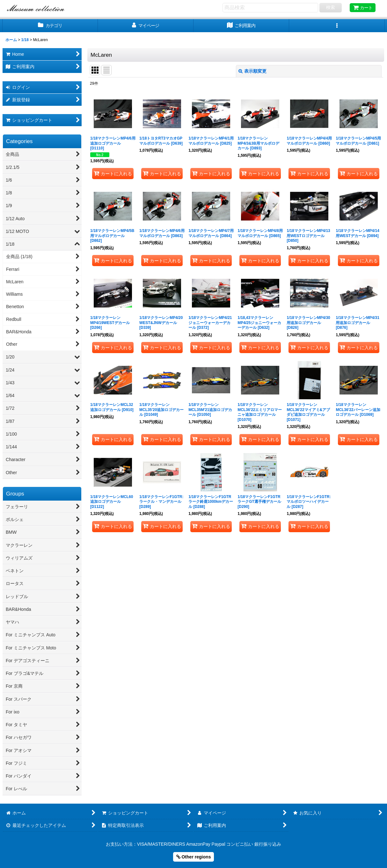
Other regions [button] (194, 857)
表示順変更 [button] (252, 71)
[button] (337, 26)
